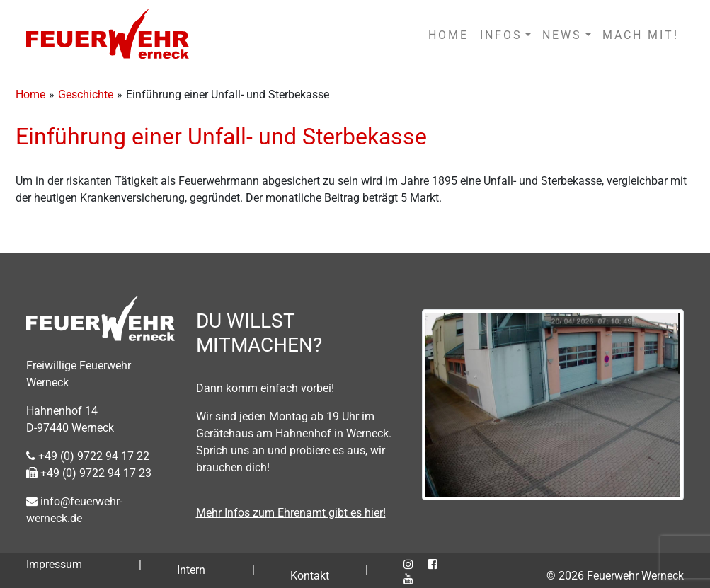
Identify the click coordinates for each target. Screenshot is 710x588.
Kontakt (310, 576)
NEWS (562, 35)
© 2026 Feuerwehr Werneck (615, 576)
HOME (448, 35)
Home (30, 94)
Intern (191, 570)
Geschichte (86, 94)
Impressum (54, 564)
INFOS (501, 35)
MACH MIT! (641, 35)
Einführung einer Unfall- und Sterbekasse (221, 137)
